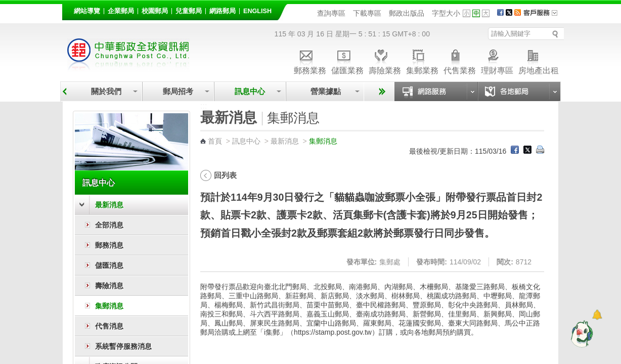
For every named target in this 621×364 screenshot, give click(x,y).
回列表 (225, 175)
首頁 (215, 141)
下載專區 (367, 13)
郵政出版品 (407, 13)
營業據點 (325, 91)
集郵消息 (109, 306)
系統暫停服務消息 (123, 346)
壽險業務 (385, 60)
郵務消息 (109, 245)
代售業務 (460, 60)
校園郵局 (155, 11)
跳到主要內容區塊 (5, 5)
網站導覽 (87, 11)
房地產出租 (539, 60)
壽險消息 (109, 286)
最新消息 (109, 205)
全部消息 (109, 225)
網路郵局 (223, 11)
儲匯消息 (109, 265)
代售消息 (109, 326)
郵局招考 (178, 91)
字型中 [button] (476, 13)
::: (68, 9)
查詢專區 (331, 13)
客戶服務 (544, 16)
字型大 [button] (486, 13)
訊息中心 (250, 91)
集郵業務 (422, 60)
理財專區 (497, 60)
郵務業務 (310, 60)
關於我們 (106, 91)
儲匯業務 (347, 60)
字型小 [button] (467, 13)
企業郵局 (121, 11)
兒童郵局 (189, 11)
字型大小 (446, 13)
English (257, 11)
